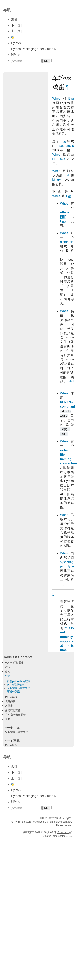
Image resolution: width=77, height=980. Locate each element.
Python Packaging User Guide (32, 49)
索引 (14, 19)
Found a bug (64, 832)
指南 (8, 672)
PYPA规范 (11, 697)
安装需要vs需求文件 (19, 688)
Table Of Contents (18, 657)
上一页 (16, 31)
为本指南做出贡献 (15, 715)
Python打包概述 (14, 662)
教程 (8, 667)
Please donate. (64, 825)
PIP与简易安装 (16, 685)
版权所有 (47, 818)
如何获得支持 (13, 710)
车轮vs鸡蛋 (14, 692)
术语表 (9, 706)
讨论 (14, 55)
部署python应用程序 (19, 681)
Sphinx (62, 836)
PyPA (15, 43)
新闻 (8, 719)
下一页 (16, 25)
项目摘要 (10, 701)
